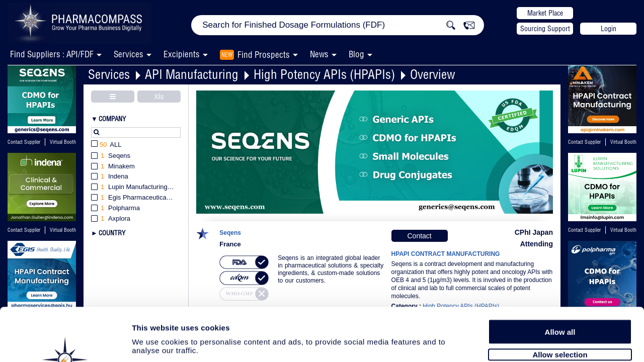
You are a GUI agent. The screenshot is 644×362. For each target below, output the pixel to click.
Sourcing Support (545, 29)
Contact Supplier (24, 142)
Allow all (560, 278)
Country (112, 233)
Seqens (230, 233)
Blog (356, 54)
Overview (433, 74)
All (106, 145)
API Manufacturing (192, 74)
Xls (159, 97)
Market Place (545, 13)
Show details (528, 343)
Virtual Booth (63, 142)
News (319, 54)
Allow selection (560, 300)
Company (112, 119)
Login (609, 29)
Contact (419, 236)
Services (109, 74)
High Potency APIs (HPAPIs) (324, 74)
